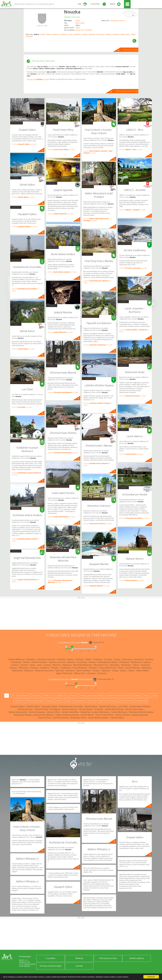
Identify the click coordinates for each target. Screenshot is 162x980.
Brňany (43, 34)
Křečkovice (64, 34)
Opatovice (92, 34)
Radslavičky (17, 671)
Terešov (96, 671)
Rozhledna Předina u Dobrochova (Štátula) (34, 715)
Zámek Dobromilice (134, 709)
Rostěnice (29, 671)
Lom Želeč (123, 706)
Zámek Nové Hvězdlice (140, 706)
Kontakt (79, 966)
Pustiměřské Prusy (108, 668)
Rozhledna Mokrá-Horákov (141, 712)
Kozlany (92, 662)
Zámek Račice (91, 706)
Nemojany (115, 665)
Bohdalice (31, 659)
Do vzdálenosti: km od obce (73, 642)
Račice (121, 668)
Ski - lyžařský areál (89, 378)
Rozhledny (16, 260)
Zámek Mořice (87, 715)
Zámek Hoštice (117, 718)
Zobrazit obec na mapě (38, 79)
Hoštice (26, 662)
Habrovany (127, 659)
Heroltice (149, 659)
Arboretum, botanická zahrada (57, 550)
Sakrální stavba (52, 123)
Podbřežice (66, 668)
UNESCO (123, 123)
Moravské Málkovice (83, 665)
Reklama (79, 958)
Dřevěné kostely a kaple (91, 439)
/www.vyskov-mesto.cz (118, 21)
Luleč (39, 665)
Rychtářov (116, 34)
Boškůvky (61, 659)
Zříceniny (52, 366)
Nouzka (72, 12)
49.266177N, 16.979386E (84, 30)
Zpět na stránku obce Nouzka (127, 91)
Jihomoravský (80, 23)
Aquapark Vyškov (50, 706)
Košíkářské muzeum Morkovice (95, 712)
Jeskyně (52, 183)
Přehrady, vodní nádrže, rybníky (22, 383)
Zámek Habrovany (108, 706)
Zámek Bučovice (25, 709)
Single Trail (16, 551)
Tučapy (115, 671)
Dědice (48, 34)
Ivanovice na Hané (57, 662)
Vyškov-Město (125, 34)
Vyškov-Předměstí (64, 673)
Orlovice (13, 668)
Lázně (123, 302)
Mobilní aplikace (137, 958)
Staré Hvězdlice (83, 671)
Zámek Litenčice (123, 715)
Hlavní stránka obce (131, 50)
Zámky (16, 178)
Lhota (70, 34)
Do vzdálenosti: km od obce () (70, 679)
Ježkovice (71, 662)
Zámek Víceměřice (70, 712)
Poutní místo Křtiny (104, 715)
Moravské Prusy (101, 665)
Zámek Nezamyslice (18, 712)
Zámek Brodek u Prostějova (47, 709)
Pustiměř (93, 668)
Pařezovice (100, 34)
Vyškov (78, 21)
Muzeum (16, 441)
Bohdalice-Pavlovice (46, 659)
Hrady (87, 123)
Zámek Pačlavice (69, 709)
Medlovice (67, 665)
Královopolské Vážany (107, 662)
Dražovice (98, 659)
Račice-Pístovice (133, 668)
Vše (7, 696)
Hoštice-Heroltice (39, 662)
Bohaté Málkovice (17, 659)
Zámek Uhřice (53, 712)
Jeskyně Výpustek (140, 715)
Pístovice (55, 668)
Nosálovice (77, 34)
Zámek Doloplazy (37, 712)
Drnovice (108, 659)
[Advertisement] (81, 614)
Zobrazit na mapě (24, 144)
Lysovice (47, 665)
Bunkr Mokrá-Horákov (98, 718)
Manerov (57, 665)
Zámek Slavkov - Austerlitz (91, 709)
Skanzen (123, 488)
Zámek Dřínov (45, 718)
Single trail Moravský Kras (67, 715)
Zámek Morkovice (119, 712)
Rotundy (49, 701)
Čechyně (80, 659)
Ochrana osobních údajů (51, 966)
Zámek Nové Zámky (114, 709)
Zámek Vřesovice (61, 718)
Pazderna (108, 34)
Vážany (123, 671)
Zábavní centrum (17, 123)
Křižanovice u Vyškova (141, 662)
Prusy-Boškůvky (80, 668)
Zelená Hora (80, 673)
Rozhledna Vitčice (78, 718)
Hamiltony (55, 34)
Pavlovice (34, 668)
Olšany (136, 665)
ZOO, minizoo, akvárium (91, 316)
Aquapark (16, 207)
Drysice (117, 659)
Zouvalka (91, 673)
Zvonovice (102, 673)
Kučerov (15, 665)
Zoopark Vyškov (18, 706)
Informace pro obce (108, 958)
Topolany (105, 671)
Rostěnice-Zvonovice (44, 671)
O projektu (51, 958)
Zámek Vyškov (33, 706)
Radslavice (147, 668)
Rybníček (60, 671)
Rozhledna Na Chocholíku (71, 706)
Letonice (24, 665)
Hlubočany (16, 662)
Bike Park (91, 701)
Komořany (82, 662)
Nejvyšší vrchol (79, 701)
